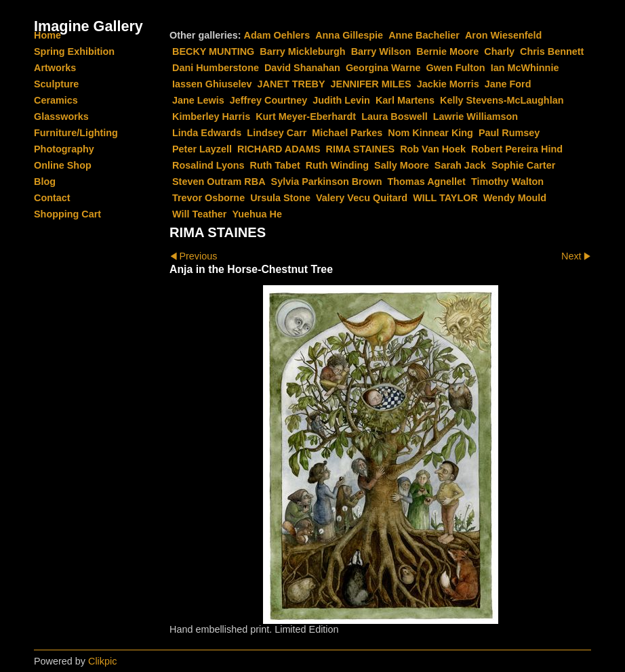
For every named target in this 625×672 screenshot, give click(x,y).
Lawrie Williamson (476, 117)
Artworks (55, 68)
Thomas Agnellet (427, 182)
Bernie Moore (447, 51)
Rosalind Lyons (208, 165)
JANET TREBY (291, 84)
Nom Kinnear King (430, 133)
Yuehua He (257, 214)
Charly (499, 51)
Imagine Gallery (88, 26)
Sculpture (56, 84)
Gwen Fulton (456, 68)
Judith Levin (341, 100)
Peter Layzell (202, 149)
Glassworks (61, 117)
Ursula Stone (280, 198)
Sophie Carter (523, 165)
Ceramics (56, 100)
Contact (52, 198)
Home (47, 35)
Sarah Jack (460, 165)
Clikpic (102, 661)
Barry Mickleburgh (302, 51)
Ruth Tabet (275, 165)
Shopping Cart (67, 214)
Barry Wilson (381, 51)
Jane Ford (508, 84)
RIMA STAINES (361, 149)
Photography (64, 149)
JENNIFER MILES (371, 84)
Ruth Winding (337, 165)
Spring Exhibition (74, 51)
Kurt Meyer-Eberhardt (306, 117)
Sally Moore (402, 165)
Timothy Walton (507, 182)
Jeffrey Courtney (268, 100)
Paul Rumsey (509, 133)
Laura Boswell (395, 117)
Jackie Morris (448, 84)
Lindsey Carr (277, 133)
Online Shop (63, 165)
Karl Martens (405, 100)
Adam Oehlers (277, 35)
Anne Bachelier (424, 35)
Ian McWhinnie (525, 68)
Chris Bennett (552, 51)
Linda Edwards (207, 133)
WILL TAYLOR (445, 198)
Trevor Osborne (208, 198)
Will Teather (199, 214)
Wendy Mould (515, 198)
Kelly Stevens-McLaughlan (502, 100)
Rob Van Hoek (433, 149)
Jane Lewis (198, 100)
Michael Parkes (347, 133)
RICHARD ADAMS (279, 149)
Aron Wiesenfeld (503, 35)
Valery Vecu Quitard (362, 198)
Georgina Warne (383, 68)
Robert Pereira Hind (517, 149)
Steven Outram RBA (219, 182)
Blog (45, 182)
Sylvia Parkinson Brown (327, 182)
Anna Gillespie (349, 35)
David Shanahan (302, 68)
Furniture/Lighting (76, 133)
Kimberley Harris (211, 117)
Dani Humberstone (216, 68)
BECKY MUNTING (213, 51)
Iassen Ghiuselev (212, 84)
